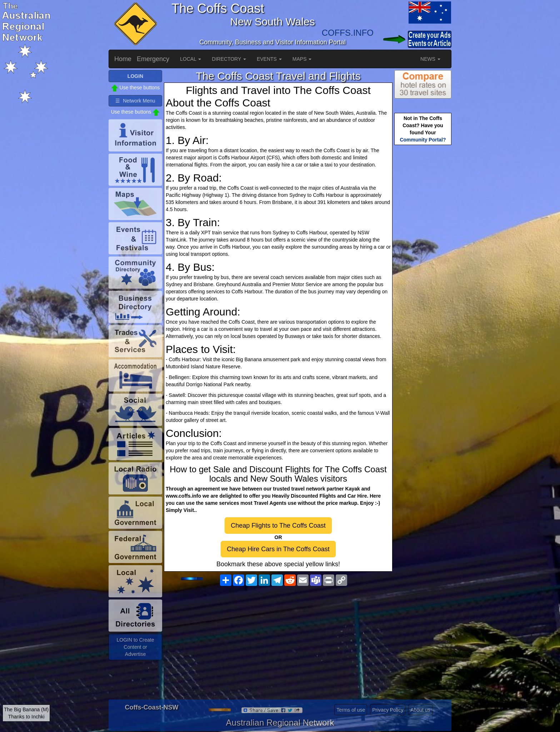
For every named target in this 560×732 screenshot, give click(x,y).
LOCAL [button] (191, 59)
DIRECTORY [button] (229, 59)
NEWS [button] (430, 59)
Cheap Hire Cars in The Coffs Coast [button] (278, 549)
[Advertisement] (278, 646)
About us (420, 710)
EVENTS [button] (269, 59)
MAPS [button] (302, 59)
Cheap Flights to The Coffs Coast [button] (278, 526)
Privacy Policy (388, 710)
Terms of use (351, 710)
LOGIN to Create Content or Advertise (135, 647)
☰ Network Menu (135, 101)
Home (123, 59)
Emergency (153, 59)
